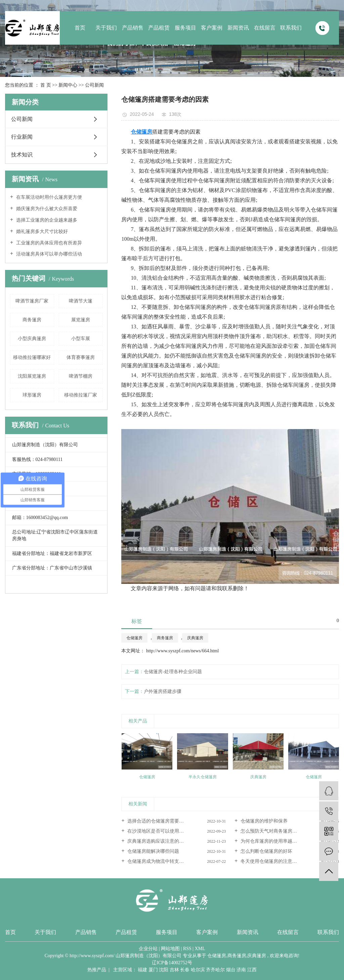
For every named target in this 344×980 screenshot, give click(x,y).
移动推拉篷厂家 (81, 395)
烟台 (231, 970)
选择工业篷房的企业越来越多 (46, 220)
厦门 (153, 970)
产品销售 (133, 28)
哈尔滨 (198, 970)
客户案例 (212, 28)
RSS (187, 949)
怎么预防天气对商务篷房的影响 (273, 831)
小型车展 (81, 339)
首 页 (46, 85)
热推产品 (97, 970)
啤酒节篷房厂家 (32, 301)
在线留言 (265, 28)
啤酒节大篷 (81, 301)
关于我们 (106, 28)
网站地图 (170, 949)
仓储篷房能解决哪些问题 (153, 851)
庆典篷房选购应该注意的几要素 (160, 841)
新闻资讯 (238, 28)
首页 (80, 28)
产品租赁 (159, 28)
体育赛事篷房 (81, 357)
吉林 (174, 970)
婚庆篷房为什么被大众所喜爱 (46, 209)
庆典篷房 (195, 638)
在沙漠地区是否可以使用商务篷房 (162, 831)
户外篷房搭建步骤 (163, 691)
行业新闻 (22, 137)
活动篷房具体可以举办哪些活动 (48, 254)
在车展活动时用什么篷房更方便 (48, 197)
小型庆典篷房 (32, 339)
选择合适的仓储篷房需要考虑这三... (164, 821)
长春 (185, 970)
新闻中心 (68, 85)
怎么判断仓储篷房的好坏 (266, 851)
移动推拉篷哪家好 (32, 357)
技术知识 (22, 155)
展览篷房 (81, 320)
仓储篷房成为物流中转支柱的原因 (162, 861)
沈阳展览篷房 (32, 376)
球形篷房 (32, 395)
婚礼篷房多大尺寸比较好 (41, 231)
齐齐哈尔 (215, 970)
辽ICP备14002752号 (172, 963)
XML (200, 949)
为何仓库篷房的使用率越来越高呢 (275, 841)
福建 (142, 970)
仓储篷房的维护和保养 (263, 821)
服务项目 (185, 28)
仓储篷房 (134, 638)
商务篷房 (32, 320)
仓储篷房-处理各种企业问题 (173, 672)
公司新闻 (94, 85)
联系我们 (291, 28)
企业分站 (148, 949)
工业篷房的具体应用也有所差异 (48, 243)
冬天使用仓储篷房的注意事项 (270, 861)
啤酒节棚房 (81, 376)
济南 (241, 970)
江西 (252, 970)
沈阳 (164, 970)
